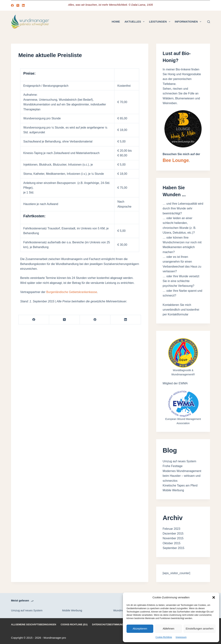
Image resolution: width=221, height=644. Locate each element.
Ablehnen (168, 629)
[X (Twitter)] (18, 5)
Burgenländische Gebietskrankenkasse (72, 292)
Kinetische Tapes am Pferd (180, 485)
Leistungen (160, 22)
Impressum (181, 637)
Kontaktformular (178, 314)
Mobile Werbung (173, 490)
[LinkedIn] (23, 5)
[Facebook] (12, 5)
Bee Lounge (176, 160)
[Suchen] (209, 22)
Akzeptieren (140, 629)
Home (116, 22)
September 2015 (173, 548)
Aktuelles (135, 22)
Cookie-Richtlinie (164, 637)
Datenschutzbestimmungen (109, 625)
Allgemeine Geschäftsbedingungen (34, 625)
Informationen (189, 22)
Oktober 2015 (171, 543)
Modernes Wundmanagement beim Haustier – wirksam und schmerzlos (182, 476)
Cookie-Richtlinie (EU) (74, 625)
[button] (214, 597)
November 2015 (173, 538)
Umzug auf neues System (179, 461)
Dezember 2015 (173, 534)
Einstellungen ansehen (200, 629)
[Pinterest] (95, 320)
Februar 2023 (171, 529)
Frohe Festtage (173, 466)
